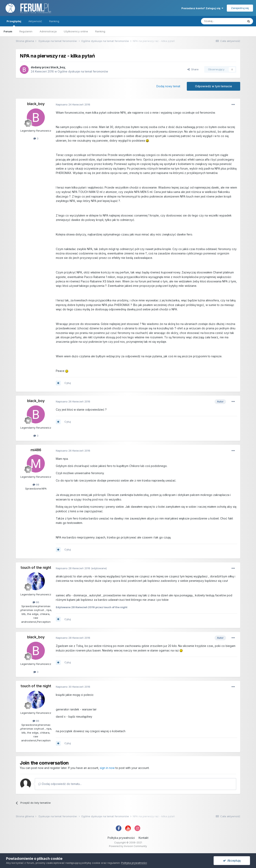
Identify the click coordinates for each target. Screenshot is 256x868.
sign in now (107, 768)
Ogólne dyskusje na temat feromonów (83, 71)
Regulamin (26, 31)
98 (36, 485)
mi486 (36, 450)
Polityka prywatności (121, 838)
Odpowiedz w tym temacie (213, 86)
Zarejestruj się (240, 8)
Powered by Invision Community (128, 846)
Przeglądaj (14, 23)
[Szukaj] (223, 21)
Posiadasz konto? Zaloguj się (202, 8)
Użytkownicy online (76, 31)
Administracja (48, 31)
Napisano (73, 104)
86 (36, 602)
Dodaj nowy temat (168, 86)
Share (193, 69)
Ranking (100, 31)
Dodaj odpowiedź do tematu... (60, 784)
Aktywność (35, 21)
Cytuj (68, 383)
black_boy (58, 67)
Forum (8, 31)
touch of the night (36, 568)
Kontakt (143, 838)
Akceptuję (232, 861)
